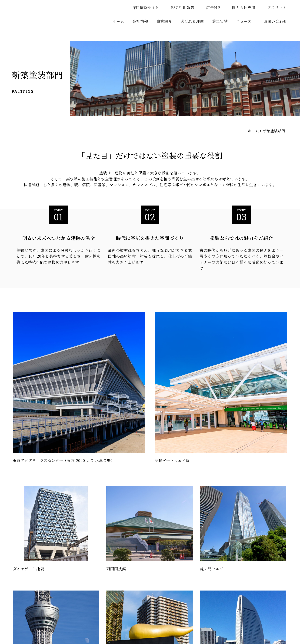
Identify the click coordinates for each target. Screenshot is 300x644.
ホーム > (255, 131)
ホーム (118, 21)
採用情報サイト (148, 8)
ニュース (244, 21)
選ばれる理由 (192, 21)
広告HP (215, 8)
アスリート (279, 8)
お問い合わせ (275, 21)
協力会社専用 (246, 8)
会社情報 (140, 21)
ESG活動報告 (185, 8)
